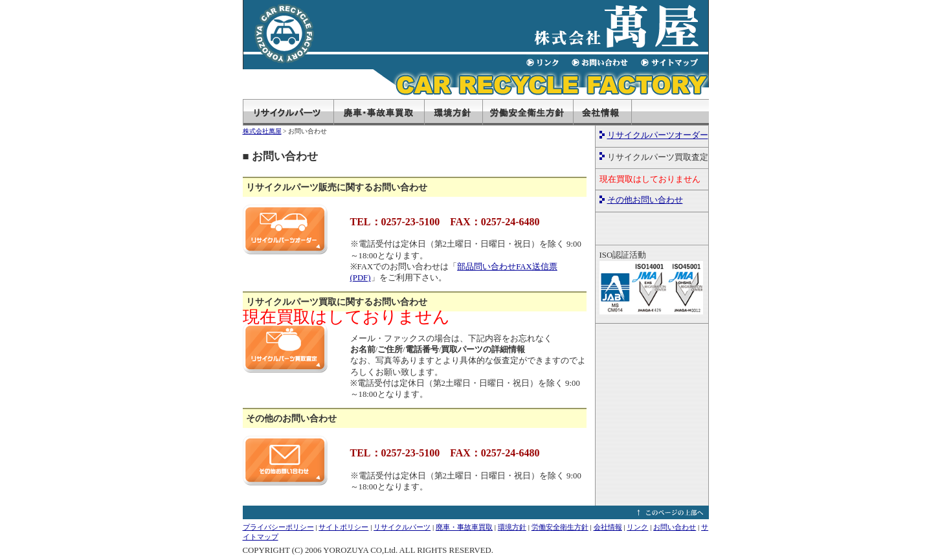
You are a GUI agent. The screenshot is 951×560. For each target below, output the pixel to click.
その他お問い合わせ (645, 200)
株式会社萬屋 (262, 131)
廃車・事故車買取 (464, 527)
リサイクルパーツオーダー (658, 135)
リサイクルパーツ (402, 527)
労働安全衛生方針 (560, 527)
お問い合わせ (675, 527)
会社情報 (608, 527)
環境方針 (512, 527)
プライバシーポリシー (278, 527)
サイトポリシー (343, 527)
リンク (637, 527)
